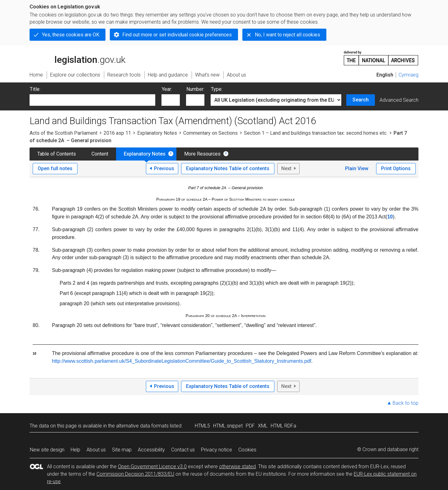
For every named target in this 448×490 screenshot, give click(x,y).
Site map (122, 450)
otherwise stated (237, 467)
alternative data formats (142, 426)
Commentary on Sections (210, 133)
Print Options (396, 168)
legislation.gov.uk (77, 58)
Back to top (406, 403)
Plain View (357, 168)
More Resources (202, 154)
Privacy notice (217, 450)
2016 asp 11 (117, 133)
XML (263, 426)
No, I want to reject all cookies (287, 35)
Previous (164, 168)
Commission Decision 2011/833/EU (135, 474)
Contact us (183, 450)
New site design (47, 450)
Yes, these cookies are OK (71, 35)
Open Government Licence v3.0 (152, 467)
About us (96, 450)
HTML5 (202, 426)
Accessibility (151, 450)
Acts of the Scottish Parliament (63, 133)
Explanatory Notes (157, 133)
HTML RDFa (283, 426)
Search (361, 100)
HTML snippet (228, 426)
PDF (250, 426)
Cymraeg (408, 75)
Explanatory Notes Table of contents (228, 168)
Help (75, 450)
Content (100, 154)
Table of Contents (57, 154)
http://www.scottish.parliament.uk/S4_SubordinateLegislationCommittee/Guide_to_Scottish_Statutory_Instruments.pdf (182, 361)
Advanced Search (399, 100)
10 (390, 217)
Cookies (247, 450)
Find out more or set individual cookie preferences (177, 35)
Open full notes (55, 168)
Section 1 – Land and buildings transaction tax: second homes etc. (316, 133)
